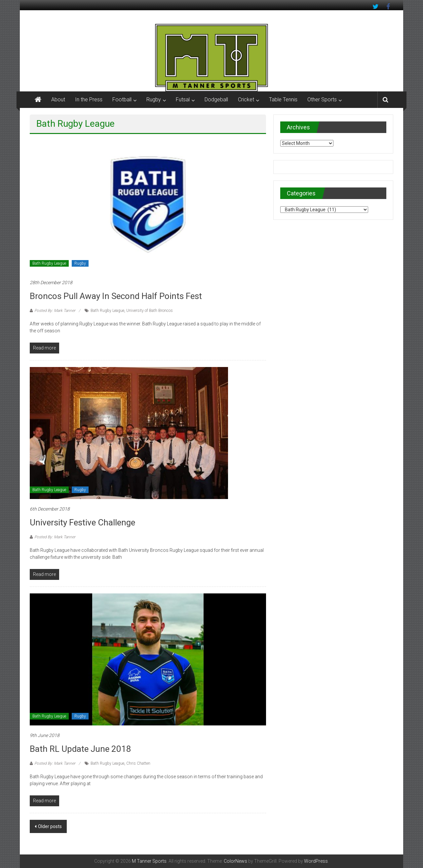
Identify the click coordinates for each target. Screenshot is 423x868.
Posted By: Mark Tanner (55, 311)
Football (122, 100)
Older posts (50, 826)
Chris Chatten (138, 763)
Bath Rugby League (49, 263)
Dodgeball (216, 100)
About (58, 100)
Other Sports (322, 100)
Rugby (154, 100)
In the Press (89, 100)
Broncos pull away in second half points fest (116, 296)
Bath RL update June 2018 (80, 749)
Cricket (246, 100)
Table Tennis (283, 100)
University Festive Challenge (82, 522)
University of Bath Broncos (150, 311)
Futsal (183, 100)
